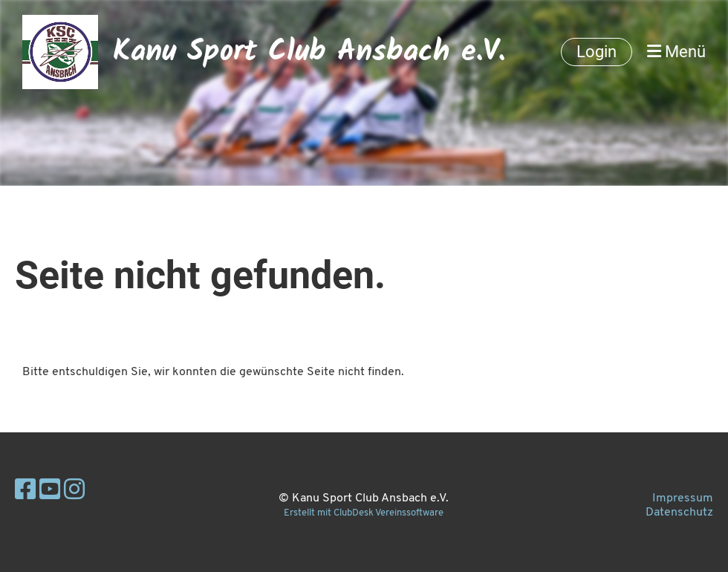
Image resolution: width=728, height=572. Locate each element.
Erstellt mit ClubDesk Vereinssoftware (364, 513)
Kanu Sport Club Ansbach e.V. (309, 52)
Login (597, 52)
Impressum (683, 498)
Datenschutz (679, 513)
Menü (676, 52)
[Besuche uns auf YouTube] (50, 492)
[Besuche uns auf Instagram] (74, 492)
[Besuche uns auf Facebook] (25, 492)
